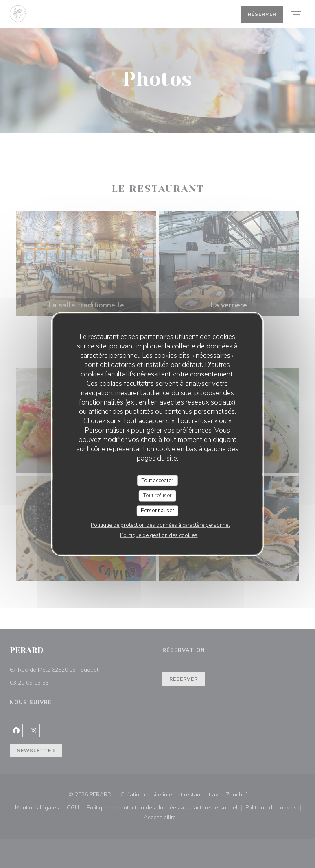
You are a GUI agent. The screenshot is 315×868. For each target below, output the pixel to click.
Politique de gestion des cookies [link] (159, 535)
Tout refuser (157, 496)
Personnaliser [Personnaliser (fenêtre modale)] (157, 510)
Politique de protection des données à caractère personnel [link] (160, 525)
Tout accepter (157, 480)
